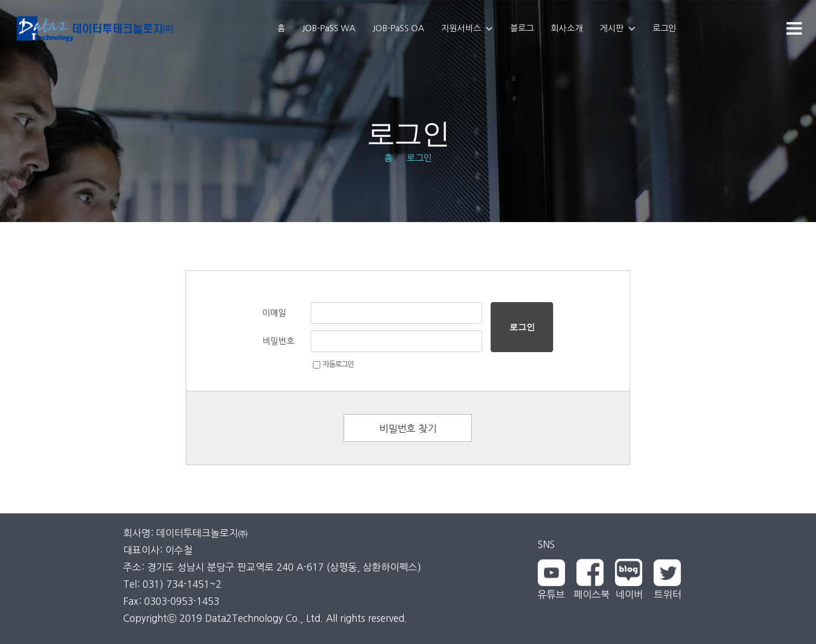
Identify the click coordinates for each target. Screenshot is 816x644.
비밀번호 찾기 (408, 428)
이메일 (274, 313)
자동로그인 (333, 365)
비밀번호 (278, 341)
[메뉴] (794, 28)
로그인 (522, 327)
